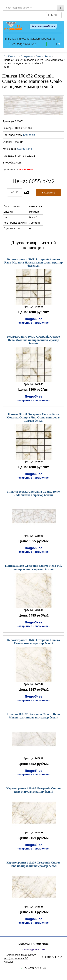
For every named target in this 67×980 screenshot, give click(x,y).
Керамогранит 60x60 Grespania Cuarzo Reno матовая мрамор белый (33, 642)
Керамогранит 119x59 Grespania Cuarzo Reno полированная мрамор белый (33, 864)
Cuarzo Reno (43, 56)
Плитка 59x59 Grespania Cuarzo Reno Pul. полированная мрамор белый (33, 567)
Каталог (13, 56)
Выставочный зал (43, 26)
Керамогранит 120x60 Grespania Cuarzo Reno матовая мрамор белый (33, 790)
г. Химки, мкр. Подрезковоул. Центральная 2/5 (20, 956)
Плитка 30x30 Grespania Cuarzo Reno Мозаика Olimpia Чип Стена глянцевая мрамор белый (34, 417)
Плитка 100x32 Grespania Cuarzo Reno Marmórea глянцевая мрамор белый (34, 716)
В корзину (48, 192)
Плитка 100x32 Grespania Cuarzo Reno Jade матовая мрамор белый (34, 493)
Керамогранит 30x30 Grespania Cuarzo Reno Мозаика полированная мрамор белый (33, 340)
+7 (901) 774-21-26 (22, 44)
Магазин (33, 944)
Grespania (27, 56)
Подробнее (33, 321)
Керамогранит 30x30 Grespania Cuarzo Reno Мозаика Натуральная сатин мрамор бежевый (33, 262)
